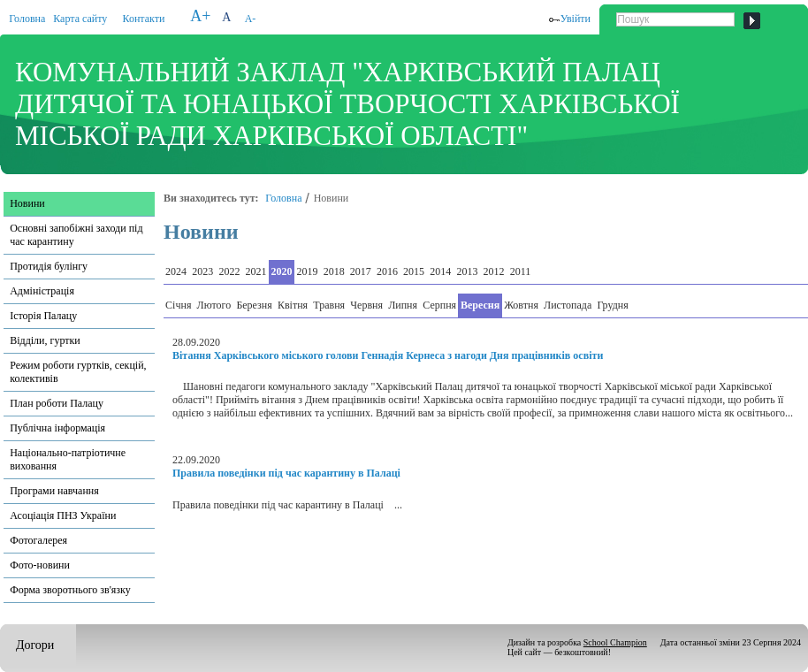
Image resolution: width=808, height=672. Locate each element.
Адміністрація (42, 291)
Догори (35, 645)
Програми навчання (54, 491)
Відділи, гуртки (45, 340)
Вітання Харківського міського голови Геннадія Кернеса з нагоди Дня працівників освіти (388, 355)
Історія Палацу (43, 316)
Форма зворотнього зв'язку (70, 590)
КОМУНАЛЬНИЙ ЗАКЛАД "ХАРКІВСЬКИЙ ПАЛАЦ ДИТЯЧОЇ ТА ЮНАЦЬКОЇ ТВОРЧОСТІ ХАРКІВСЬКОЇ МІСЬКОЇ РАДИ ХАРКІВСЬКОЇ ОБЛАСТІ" (347, 104)
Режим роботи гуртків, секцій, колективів (78, 372)
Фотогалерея (38, 540)
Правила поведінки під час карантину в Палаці (286, 473)
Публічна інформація (57, 428)
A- (251, 19)
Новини (27, 203)
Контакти (144, 19)
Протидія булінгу (49, 266)
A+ (200, 16)
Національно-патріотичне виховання (68, 459)
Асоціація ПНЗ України (63, 515)
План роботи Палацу (57, 403)
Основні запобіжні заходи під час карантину (76, 235)
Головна (27, 19)
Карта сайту (80, 19)
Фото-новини (40, 565)
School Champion (615, 642)
